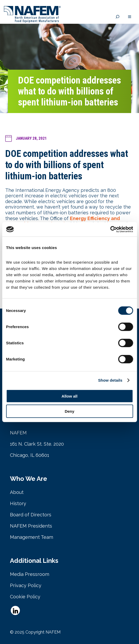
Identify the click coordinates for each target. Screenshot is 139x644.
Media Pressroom (30, 574)
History (18, 503)
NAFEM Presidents (31, 526)
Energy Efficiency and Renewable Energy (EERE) (63, 221)
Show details (110, 380)
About (17, 492)
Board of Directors (31, 515)
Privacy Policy (26, 585)
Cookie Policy (25, 597)
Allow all (69, 396)
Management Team (32, 537)
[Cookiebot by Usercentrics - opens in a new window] (110, 229)
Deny (69, 411)
